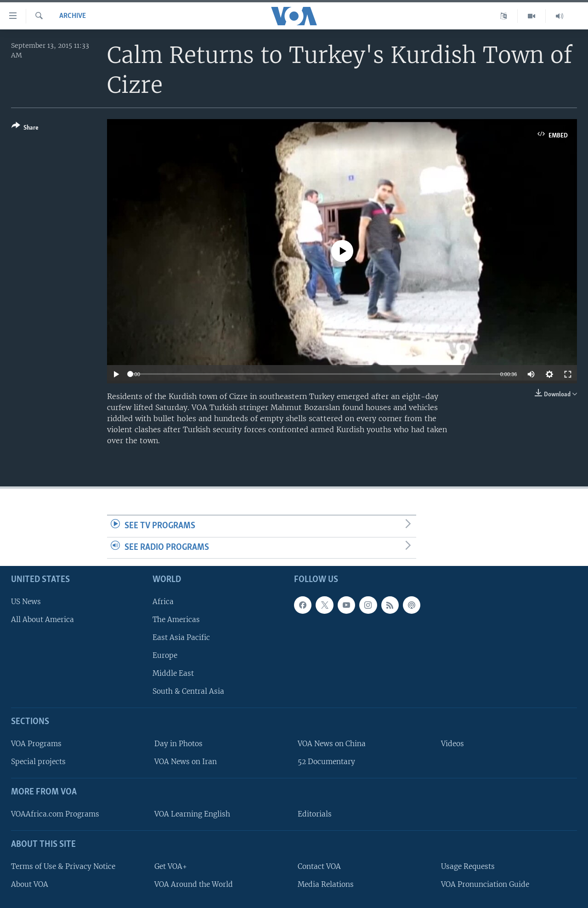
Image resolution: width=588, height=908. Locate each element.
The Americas (176, 620)
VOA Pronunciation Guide (485, 884)
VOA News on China (332, 744)
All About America (42, 620)
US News (26, 602)
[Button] (25, 128)
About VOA (30, 884)
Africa (163, 602)
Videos (452, 744)
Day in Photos (178, 744)
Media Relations (326, 884)
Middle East (173, 673)
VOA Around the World (194, 884)
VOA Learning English (192, 814)
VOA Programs (36, 744)
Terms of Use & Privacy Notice (63, 866)
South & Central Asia (188, 691)
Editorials (315, 814)
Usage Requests (468, 866)
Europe (165, 655)
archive (73, 16)
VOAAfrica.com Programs (55, 814)
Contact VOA (319, 866)
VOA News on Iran (186, 762)
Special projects (38, 762)
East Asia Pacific (181, 637)
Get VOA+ (171, 866)
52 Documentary (326, 762)
